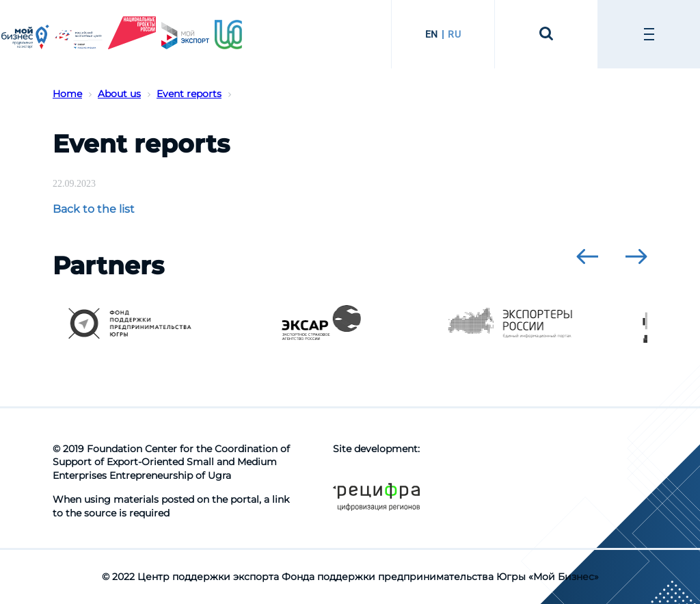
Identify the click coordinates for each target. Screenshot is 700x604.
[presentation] (587, 257)
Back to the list (94, 209)
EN (432, 34)
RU (454, 34)
